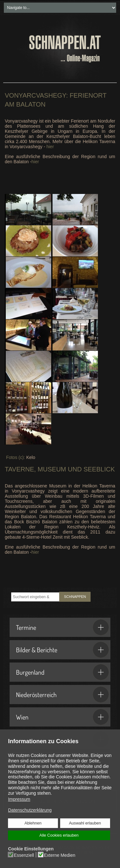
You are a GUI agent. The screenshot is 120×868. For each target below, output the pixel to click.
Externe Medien (60, 855)
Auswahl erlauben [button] (85, 823)
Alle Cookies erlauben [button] (59, 835)
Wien (62, 717)
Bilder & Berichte (62, 650)
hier (50, 147)
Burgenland (62, 672)
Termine (62, 627)
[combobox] (35, 597)
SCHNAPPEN (75, 597)
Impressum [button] (19, 799)
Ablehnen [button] (33, 823)
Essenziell (24, 855)
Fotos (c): (16, 457)
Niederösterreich (62, 695)
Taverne (20, 469)
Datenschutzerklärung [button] (30, 810)
